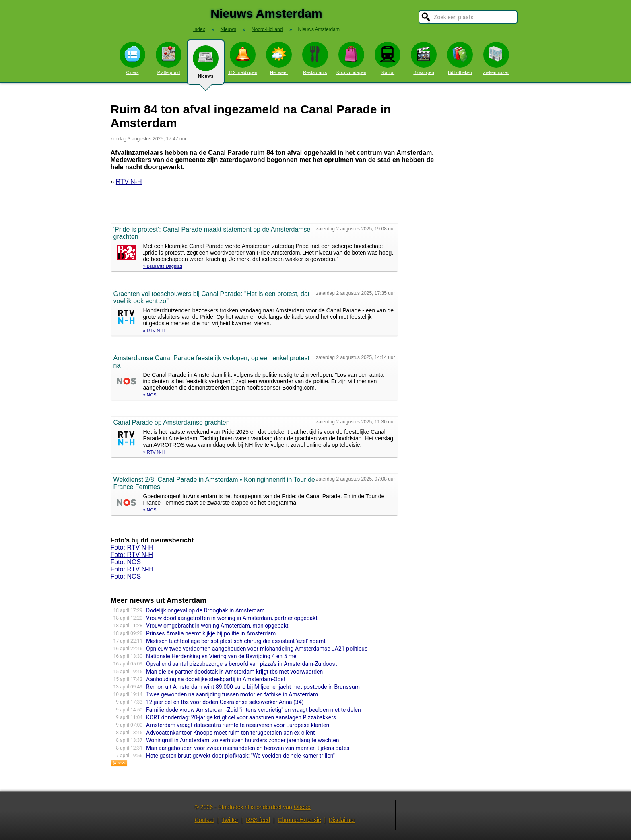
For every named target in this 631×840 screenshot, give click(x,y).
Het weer (279, 58)
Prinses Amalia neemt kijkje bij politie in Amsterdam (211, 633)
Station (388, 58)
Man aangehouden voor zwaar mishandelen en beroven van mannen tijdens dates (248, 748)
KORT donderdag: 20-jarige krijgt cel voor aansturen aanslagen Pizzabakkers (241, 717)
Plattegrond (169, 58)
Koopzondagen (351, 58)
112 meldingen (243, 58)
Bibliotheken (460, 58)
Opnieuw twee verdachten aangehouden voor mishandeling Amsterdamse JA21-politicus (257, 649)
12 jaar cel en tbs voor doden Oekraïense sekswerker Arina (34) (225, 702)
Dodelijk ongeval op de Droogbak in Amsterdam (205, 610)
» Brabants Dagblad (163, 266)
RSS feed (258, 820)
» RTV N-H (154, 331)
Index (199, 29)
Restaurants (315, 58)
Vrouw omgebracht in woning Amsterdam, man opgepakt (217, 626)
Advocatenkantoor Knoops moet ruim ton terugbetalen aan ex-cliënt (231, 733)
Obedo (302, 807)
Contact (204, 820)
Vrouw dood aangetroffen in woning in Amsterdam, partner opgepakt (232, 618)
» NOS (150, 395)
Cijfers (132, 58)
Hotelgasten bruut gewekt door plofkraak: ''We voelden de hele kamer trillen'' (240, 756)
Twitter (230, 820)
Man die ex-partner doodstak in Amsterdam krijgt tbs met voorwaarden (234, 672)
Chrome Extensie (299, 820)
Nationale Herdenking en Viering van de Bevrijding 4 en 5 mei (222, 656)
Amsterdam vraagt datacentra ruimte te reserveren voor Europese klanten (238, 725)
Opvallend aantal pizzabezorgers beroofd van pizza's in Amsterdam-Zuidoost (241, 664)
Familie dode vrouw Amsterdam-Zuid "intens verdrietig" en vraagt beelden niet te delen (254, 710)
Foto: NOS (126, 562)
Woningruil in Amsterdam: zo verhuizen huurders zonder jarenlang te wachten (242, 740)
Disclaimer (342, 820)
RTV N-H (129, 182)
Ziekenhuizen (496, 58)
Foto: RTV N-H (132, 547)
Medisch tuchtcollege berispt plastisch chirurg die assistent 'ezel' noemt (236, 641)
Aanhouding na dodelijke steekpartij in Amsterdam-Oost (216, 679)
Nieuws (206, 65)
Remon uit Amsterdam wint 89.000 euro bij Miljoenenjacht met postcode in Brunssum (253, 687)
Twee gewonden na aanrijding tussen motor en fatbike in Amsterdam (232, 694)
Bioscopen (424, 58)
